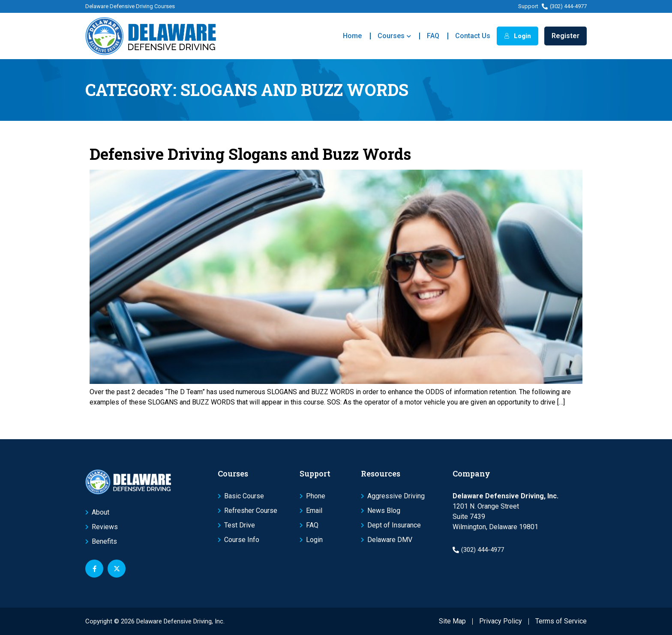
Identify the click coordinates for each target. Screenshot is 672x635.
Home (352, 36)
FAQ (433, 36)
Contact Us (473, 36)
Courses (394, 36)
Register (565, 36)
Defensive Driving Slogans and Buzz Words (250, 154)
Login (517, 36)
